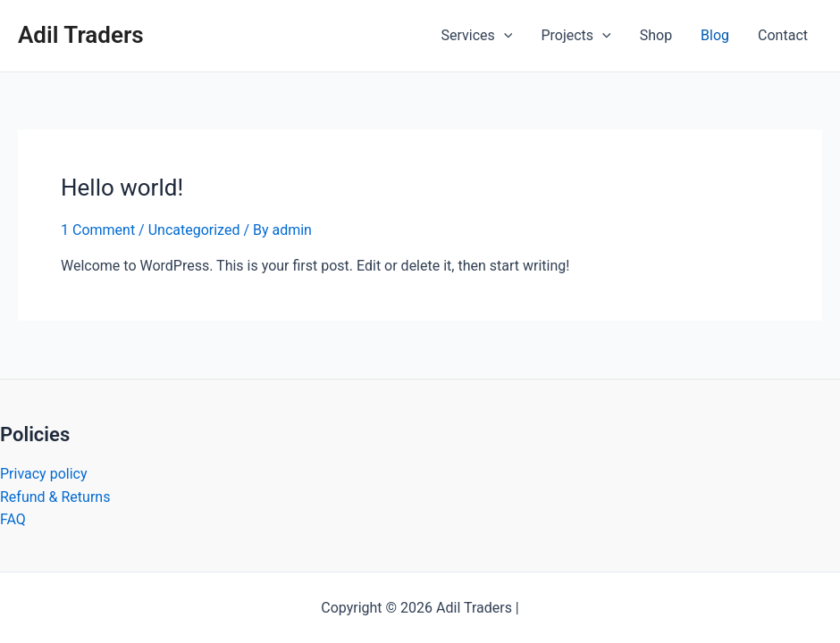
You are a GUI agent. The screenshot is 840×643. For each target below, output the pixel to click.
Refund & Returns (55, 497)
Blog (715, 35)
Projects (575, 36)
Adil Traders (81, 35)
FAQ (13, 519)
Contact (783, 35)
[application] (504, 36)
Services (477, 36)
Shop (656, 35)
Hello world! (122, 188)
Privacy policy (44, 474)
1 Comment (98, 230)
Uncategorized (194, 230)
